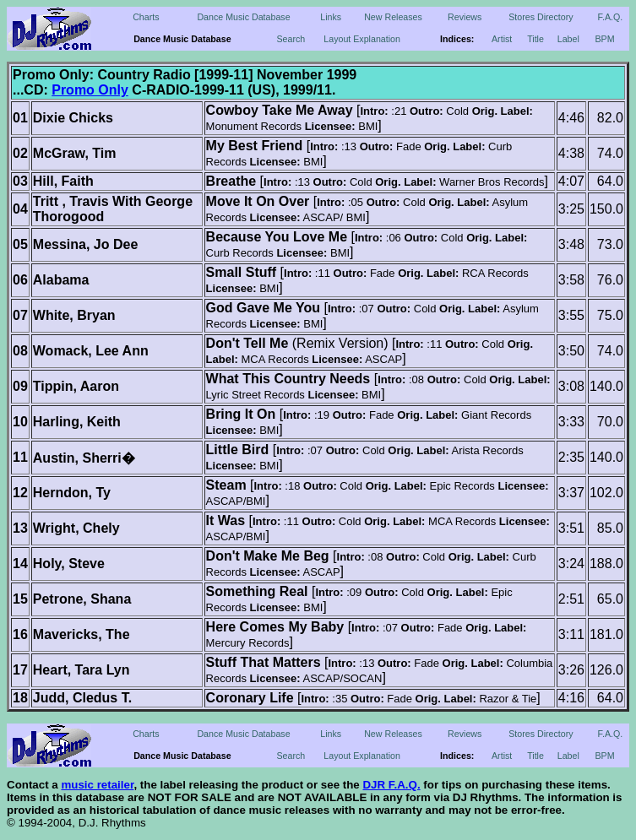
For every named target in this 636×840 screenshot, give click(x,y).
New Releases (393, 17)
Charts (146, 17)
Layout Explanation (362, 39)
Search (291, 39)
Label (568, 39)
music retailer (97, 785)
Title (535, 39)
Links (331, 17)
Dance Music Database (243, 17)
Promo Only (90, 90)
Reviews (465, 17)
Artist (502, 39)
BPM (605, 39)
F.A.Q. (611, 17)
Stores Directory (541, 17)
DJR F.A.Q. (391, 785)
